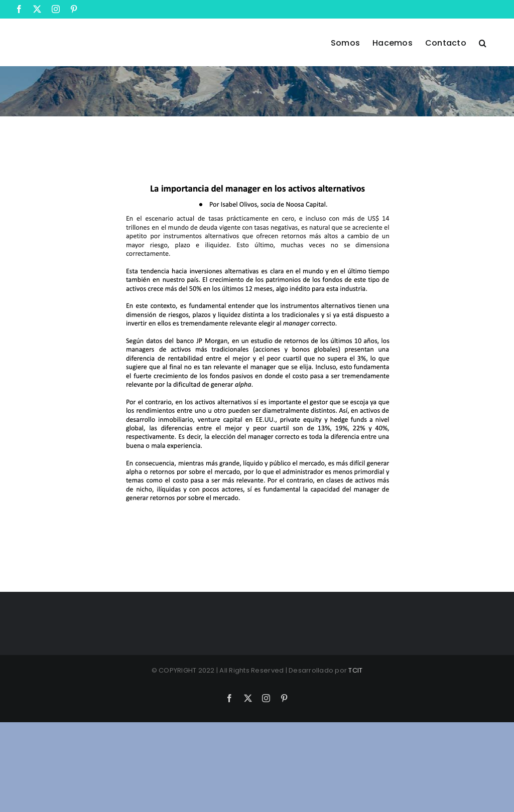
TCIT (355, 670)
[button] (483, 42)
